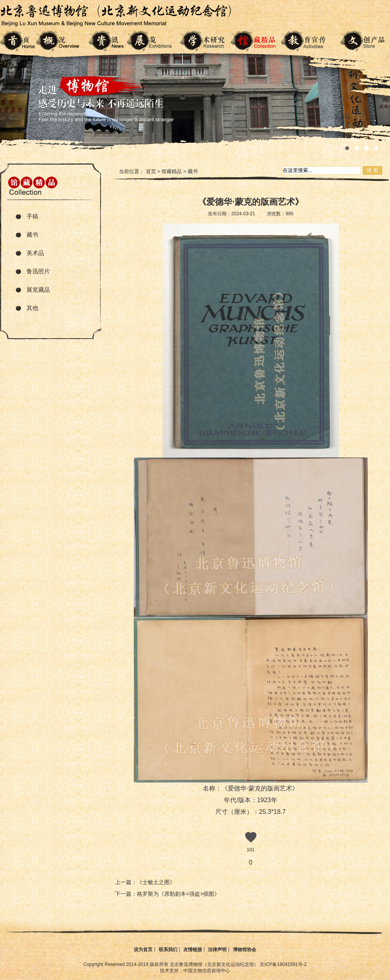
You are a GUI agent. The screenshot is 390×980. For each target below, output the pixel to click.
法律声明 (217, 950)
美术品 (35, 253)
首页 (151, 171)
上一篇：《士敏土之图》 (145, 882)
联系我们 (168, 950)
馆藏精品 (172, 171)
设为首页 (143, 950)
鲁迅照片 (38, 271)
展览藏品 (38, 290)
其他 (32, 308)
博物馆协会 (245, 950)
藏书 (32, 235)
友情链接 (193, 950)
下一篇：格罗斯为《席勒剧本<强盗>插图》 (167, 894)
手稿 (32, 216)
